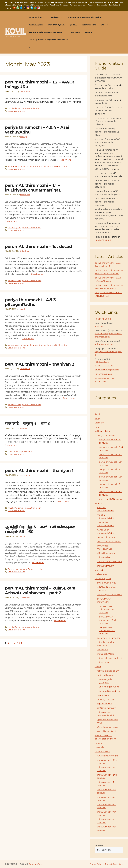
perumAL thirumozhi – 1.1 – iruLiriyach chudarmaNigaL (33, 188)
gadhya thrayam (106, 675)
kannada (99, 570)
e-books (89, 32)
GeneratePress (36, 864)
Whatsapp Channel (23, 5)
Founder (91, 5)
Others (104, 25)
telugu (98, 743)
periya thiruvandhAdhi (109, 541)
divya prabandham (79, 2)
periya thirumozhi (31, 166)
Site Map (112, 2)
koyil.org (99, 326)
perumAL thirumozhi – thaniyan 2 (40, 364)
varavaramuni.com (105, 378)
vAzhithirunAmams (107, 727)
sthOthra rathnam (107, 708)
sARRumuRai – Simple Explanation (49, 32)
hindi (10, 452)
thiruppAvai (103, 662)
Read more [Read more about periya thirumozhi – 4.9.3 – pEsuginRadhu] (28, 339)
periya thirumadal (106, 537)
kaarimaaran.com (104, 365)
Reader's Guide (103, 240)
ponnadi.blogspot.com (107, 370)
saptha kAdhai (26, 452)
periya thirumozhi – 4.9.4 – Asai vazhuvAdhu (37, 130)
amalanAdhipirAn (106, 583)
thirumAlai (102, 650)
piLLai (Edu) (46, 2)
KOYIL (16, 31)
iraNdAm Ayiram (56, 25)
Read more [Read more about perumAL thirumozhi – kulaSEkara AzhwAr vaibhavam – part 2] (60, 621)
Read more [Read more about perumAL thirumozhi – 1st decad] (37, 274)
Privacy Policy (96, 864)
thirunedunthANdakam (110, 499)
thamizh (38, 569)
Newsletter (114, 5)
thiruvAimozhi (89, 25)
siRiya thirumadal (106, 553)
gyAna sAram (104, 695)
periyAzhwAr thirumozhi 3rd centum (107, 631)
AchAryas (35, 2)
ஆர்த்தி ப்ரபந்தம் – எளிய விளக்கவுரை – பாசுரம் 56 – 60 (41, 529)
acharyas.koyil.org (104, 344)
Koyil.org (9, 2)
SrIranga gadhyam (109, 687)
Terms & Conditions (114, 864)
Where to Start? (22, 2)
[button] (30, 47)
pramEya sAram (105, 699)
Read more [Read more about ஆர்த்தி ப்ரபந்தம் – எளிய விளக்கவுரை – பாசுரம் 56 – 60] (38, 563)
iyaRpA (73, 25)
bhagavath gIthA (61, 2)
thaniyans (57, 17)
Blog (97, 418)
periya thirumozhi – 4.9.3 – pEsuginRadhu (32, 302)
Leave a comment (16, 111)
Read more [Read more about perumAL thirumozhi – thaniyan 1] (63, 501)
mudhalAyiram (36, 25)
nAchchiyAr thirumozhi (109, 595)
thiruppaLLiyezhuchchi (109, 658)
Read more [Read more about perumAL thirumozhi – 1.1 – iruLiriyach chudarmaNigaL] (11, 221)
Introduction (38, 17)
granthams (94, 2)
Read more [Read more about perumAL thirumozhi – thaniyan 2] (69, 398)
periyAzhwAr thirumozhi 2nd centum (107, 620)
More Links (100, 381)
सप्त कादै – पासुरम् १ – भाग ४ (27, 424)
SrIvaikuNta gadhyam (110, 691)
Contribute (102, 5)
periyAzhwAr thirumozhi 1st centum (107, 609)
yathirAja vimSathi (106, 731)
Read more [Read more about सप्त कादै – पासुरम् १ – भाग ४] (11, 445)
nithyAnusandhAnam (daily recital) (85, 17)
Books (103, 2)
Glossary (76, 32)
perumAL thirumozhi (32, 108)
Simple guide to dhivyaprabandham (50, 40)
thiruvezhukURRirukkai (109, 562)
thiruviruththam (106, 566)
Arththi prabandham (17, 569)
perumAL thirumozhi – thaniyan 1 (39, 471)
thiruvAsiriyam (105, 557)
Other (16, 452)
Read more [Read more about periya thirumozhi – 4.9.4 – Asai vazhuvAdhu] (65, 160)
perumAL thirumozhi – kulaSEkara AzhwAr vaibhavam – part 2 (40, 590)
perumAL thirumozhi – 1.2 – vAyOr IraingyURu (40, 84)
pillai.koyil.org (102, 362)
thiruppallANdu (105, 654)
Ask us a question (78, 5)
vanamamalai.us (103, 374)
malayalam (101, 574)
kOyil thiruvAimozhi (107, 756)
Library (8, 8)
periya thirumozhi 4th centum (54, 166)
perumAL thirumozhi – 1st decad (38, 246)
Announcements (41, 5)
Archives (99, 846)
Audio (98, 414)
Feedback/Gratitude (59, 5)
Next (21, 643)
